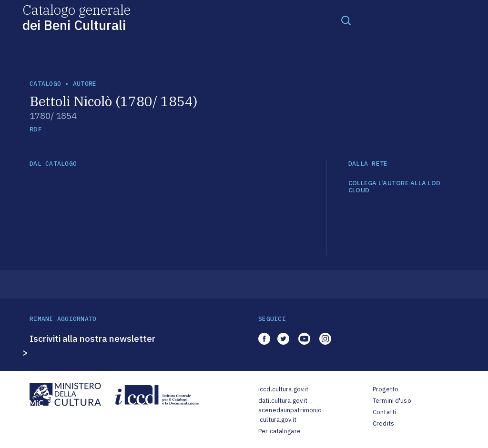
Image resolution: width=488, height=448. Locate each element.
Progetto (386, 389)
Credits (383, 423)
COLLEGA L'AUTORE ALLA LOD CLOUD (395, 187)
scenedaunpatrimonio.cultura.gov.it (290, 415)
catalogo (45, 84)
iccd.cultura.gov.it (283, 389)
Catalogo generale (76, 17)
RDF (36, 129)
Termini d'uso (392, 401)
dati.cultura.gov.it (283, 401)
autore (85, 84)
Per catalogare (280, 431)
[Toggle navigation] (346, 20)
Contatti (384, 412)
